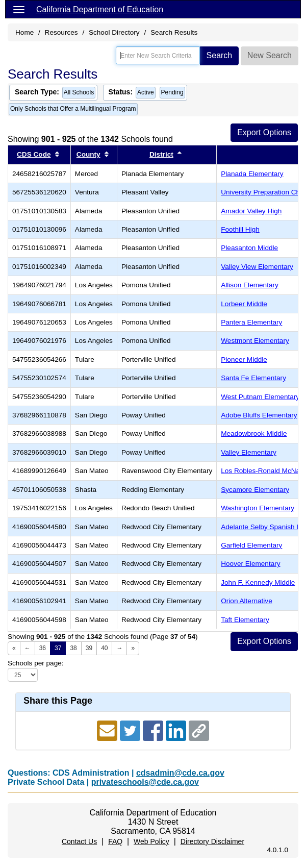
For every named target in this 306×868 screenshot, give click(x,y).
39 (89, 648)
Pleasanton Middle (249, 248)
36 (43, 648)
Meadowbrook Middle (254, 433)
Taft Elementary (245, 620)
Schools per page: (36, 663)
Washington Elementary (258, 508)
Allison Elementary (250, 285)
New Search (270, 55)
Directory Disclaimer (212, 841)
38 (73, 648)
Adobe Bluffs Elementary (259, 415)
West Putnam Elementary (260, 397)
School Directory (114, 32)
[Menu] (19, 9)
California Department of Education (100, 9)
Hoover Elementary (250, 564)
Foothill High (240, 229)
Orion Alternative (247, 601)
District (161, 154)
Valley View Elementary (257, 267)
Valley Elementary (249, 452)
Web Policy (151, 841)
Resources (61, 32)
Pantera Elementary (251, 322)
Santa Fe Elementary (253, 378)
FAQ (115, 841)
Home (24, 32)
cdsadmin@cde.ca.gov (180, 773)
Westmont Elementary (255, 341)
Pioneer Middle (244, 359)
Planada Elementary (252, 174)
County (88, 154)
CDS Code (34, 154)
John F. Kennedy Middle (258, 582)
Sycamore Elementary (255, 490)
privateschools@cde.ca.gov (145, 782)
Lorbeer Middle (244, 304)
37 (58, 648)
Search (220, 55)
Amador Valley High (251, 211)
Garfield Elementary (251, 545)
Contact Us (79, 841)
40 (104, 648)
